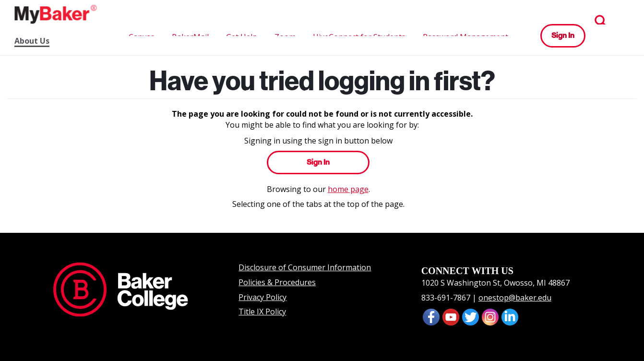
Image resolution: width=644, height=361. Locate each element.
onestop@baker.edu (515, 298)
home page (348, 189)
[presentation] (451, 316)
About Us (32, 41)
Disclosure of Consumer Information (305, 267)
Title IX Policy (262, 312)
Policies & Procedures (277, 282)
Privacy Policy (262, 297)
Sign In (563, 35)
